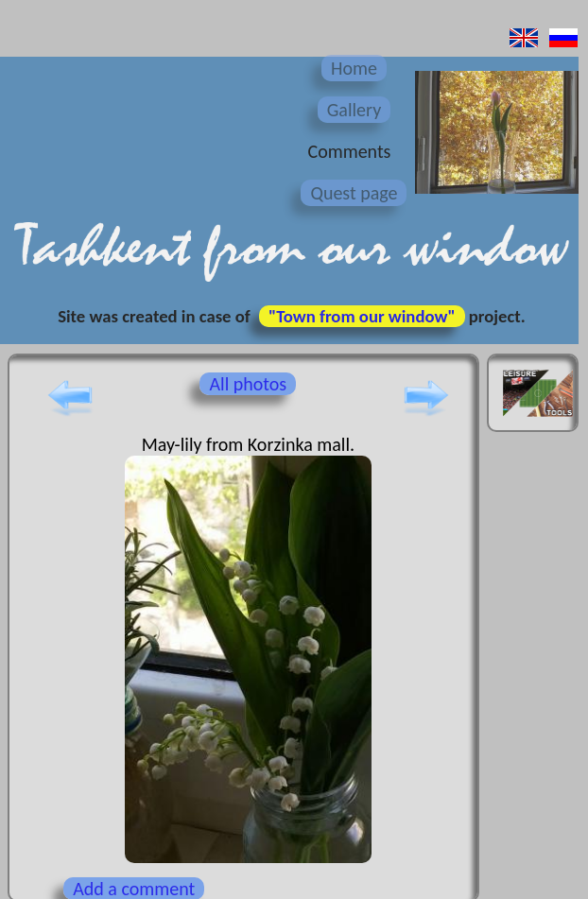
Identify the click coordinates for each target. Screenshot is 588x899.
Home (354, 68)
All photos (248, 384)
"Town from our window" (362, 316)
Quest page (354, 193)
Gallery (354, 110)
